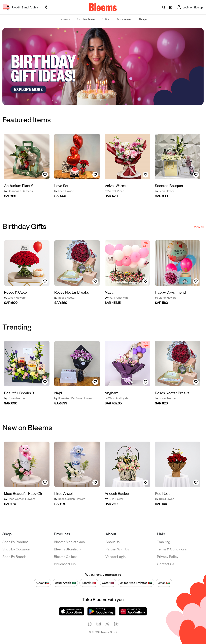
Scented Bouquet (169, 185)
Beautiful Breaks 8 (19, 392)
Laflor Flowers (166, 297)
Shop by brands (14, 556)
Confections (86, 19)
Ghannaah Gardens (18, 191)
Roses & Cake (15, 292)
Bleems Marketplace (69, 541)
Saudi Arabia (65, 583)
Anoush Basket (117, 493)
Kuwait (42, 583)
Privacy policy (168, 556)
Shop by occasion (16, 549)
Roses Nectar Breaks (72, 292)
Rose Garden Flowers (20, 499)
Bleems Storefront (68, 549)
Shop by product (15, 541)
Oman (164, 583)
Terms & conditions (172, 549)
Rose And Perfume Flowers (73, 398)
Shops (143, 19)
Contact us (165, 563)
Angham (112, 392)
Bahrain (89, 583)
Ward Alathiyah (116, 297)
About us (112, 541)
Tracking (163, 541)
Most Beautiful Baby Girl (24, 493)
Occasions (123, 19)
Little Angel (63, 493)
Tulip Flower (114, 499)
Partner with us (117, 549)
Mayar (110, 292)
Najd (58, 392)
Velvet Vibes (114, 191)
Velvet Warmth (117, 185)
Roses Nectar (65, 297)
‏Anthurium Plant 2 (19, 185)
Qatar (108, 583)
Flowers (64, 19)
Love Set (61, 185)
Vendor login (115, 556)
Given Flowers (15, 297)
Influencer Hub (65, 563)
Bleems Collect (65, 556)
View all (199, 227)
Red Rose (163, 493)
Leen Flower (64, 191)
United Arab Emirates (136, 583)
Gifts (105, 19)
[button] (101, 100)
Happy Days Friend (170, 292)
